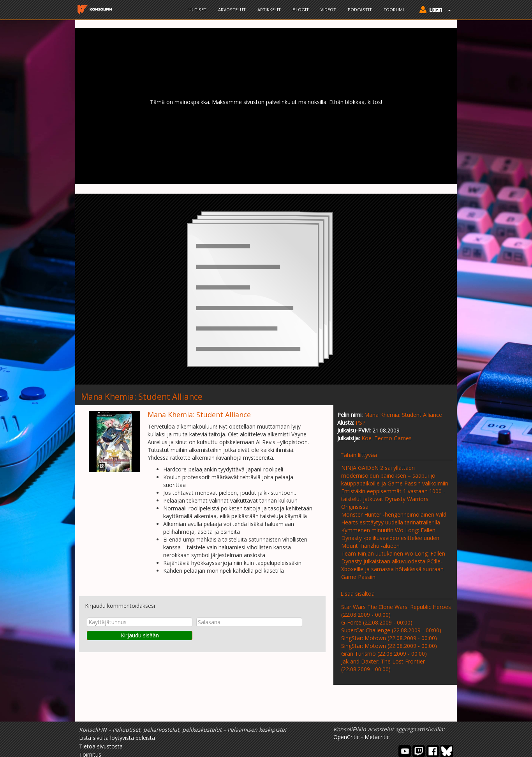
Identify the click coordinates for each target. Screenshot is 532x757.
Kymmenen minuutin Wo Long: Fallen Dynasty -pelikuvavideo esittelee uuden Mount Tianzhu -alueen (390, 538)
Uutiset (197, 10)
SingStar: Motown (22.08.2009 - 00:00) (389, 638)
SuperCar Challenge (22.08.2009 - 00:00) (391, 630)
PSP (361, 423)
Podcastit (360, 10)
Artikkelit (269, 10)
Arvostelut (232, 10)
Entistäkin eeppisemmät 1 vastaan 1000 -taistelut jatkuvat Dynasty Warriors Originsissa (393, 499)
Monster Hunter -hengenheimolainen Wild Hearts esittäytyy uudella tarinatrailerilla (394, 518)
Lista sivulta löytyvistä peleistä (117, 738)
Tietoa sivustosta (101, 746)
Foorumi (394, 10)
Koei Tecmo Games (387, 438)
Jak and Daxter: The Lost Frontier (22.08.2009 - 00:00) (383, 665)
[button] (433, 11)
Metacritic (377, 737)
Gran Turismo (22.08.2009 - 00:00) (384, 654)
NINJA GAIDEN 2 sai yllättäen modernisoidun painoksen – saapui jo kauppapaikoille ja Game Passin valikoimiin (395, 476)
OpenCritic (346, 737)
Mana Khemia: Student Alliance (403, 415)
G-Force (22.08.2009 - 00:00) (377, 622)
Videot (328, 10)
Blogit (301, 10)
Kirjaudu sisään (140, 635)
